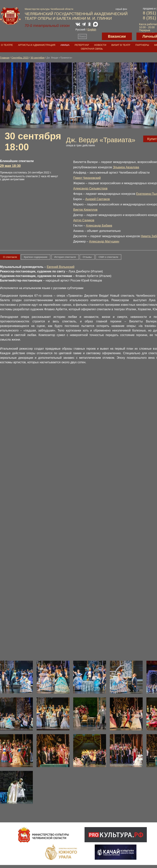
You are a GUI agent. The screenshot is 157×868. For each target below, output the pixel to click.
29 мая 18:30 (10, 166)
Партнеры (142, 45)
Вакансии (117, 36)
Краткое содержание (36, 257)
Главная (5, 58)
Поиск (82, 36)
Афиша (65, 45)
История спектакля (65, 257)
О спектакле (10, 257)
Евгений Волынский (61, 267)
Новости (100, 45)
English (92, 30)
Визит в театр (121, 45)
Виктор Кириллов (85, 210)
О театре (7, 45)
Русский (80, 30)
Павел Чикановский (87, 178)
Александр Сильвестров (90, 188)
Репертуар (82, 45)
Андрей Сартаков (98, 199)
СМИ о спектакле (108, 257)
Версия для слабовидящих (94, 36)
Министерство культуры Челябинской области (49, 9)
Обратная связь (92, 49)
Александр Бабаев (99, 226)
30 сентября (38, 58)
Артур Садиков (84, 220)
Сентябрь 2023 (20, 58)
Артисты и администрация (37, 45)
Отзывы (87, 257)
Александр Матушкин (104, 241)
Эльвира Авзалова (126, 167)
